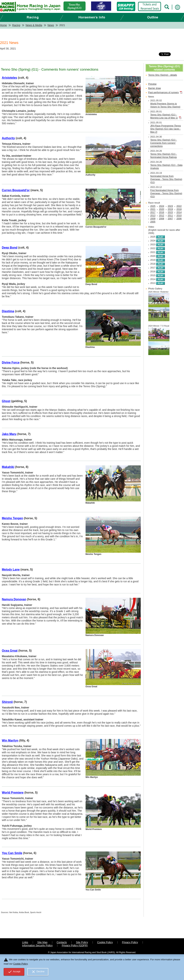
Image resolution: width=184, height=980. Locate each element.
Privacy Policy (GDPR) (75, 945)
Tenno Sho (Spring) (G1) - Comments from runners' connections (164, 143)
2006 (179, 219)
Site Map (42, 942)
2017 (153, 212)
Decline (38, 972)
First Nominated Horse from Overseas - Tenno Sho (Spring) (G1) (166, 193)
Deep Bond (10, 248)
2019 (170, 209)
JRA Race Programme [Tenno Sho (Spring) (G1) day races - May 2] (166, 129)
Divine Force (11, 362)
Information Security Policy (37, 945)
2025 (153, 206)
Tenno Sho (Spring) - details (163, 75)
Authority (8, 138)
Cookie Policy (105, 942)
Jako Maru (9, 434)
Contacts (62, 942)
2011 (170, 215)
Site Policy (82, 942)
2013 (153, 215)
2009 (153, 219)
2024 (162, 206)
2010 (179, 215)
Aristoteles (9, 78)
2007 (170, 219)
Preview (152, 84)
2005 (153, 222)
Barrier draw (155, 88)
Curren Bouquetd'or (16, 190)
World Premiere (13, 793)
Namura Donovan (14, 599)
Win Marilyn (10, 741)
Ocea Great (10, 651)
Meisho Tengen (12, 518)
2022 (179, 206)
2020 (162, 209)
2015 (170, 212)
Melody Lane (11, 570)
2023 (170, 206)
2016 (162, 212)
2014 (179, 212)
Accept (14, 972)
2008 (162, 219)
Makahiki (8, 467)
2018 (179, 209)
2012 (162, 215)
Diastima (8, 311)
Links (25, 942)
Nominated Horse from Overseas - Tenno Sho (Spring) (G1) (166, 179)
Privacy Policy (130, 942)
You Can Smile (12, 853)
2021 (153, 209)
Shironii (7, 702)
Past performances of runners (164, 92)
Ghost (6, 401)
